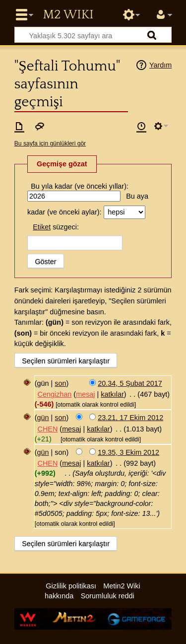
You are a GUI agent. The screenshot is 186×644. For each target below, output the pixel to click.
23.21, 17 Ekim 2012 (130, 418)
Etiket (42, 227)
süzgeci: (56, 227)
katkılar (112, 394)
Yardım (160, 65)
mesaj (85, 394)
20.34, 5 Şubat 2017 (130, 383)
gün (43, 418)
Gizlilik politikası (71, 586)
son (60, 383)
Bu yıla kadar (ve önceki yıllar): (80, 186)
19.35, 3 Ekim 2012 (128, 452)
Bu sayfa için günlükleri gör (50, 143)
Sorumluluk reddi (108, 596)
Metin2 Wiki (68, 15)
